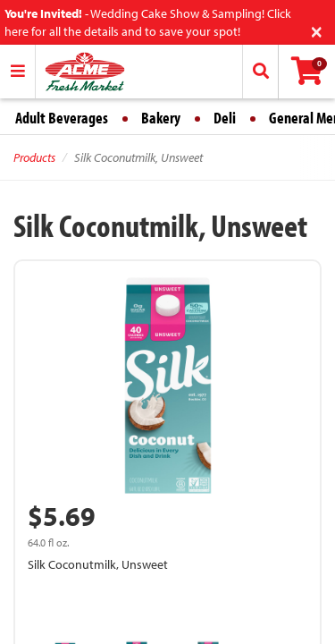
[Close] (317, 30)
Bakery (161, 118)
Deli (225, 118)
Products (34, 157)
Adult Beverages (62, 118)
